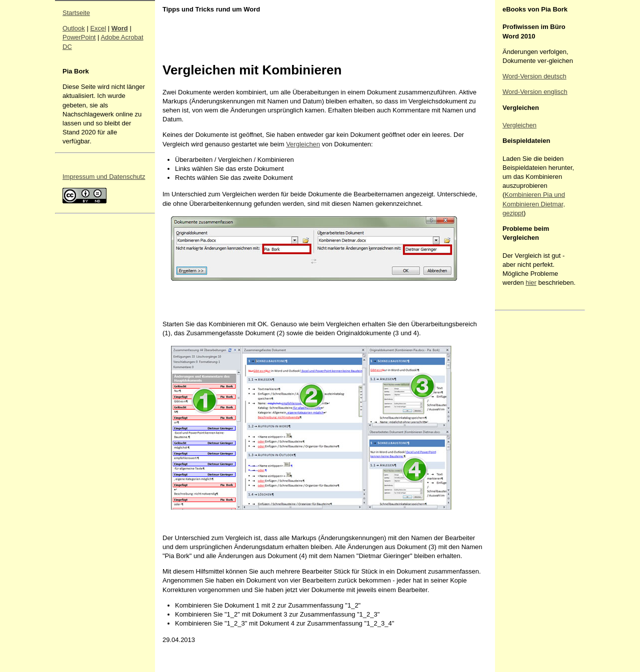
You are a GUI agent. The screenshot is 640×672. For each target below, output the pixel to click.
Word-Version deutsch (534, 76)
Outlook (74, 28)
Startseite (76, 13)
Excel (98, 28)
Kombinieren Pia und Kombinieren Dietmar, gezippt (534, 204)
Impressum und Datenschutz (104, 177)
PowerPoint (79, 37)
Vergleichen (303, 144)
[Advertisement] (532, 464)
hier (531, 283)
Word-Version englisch (535, 92)
